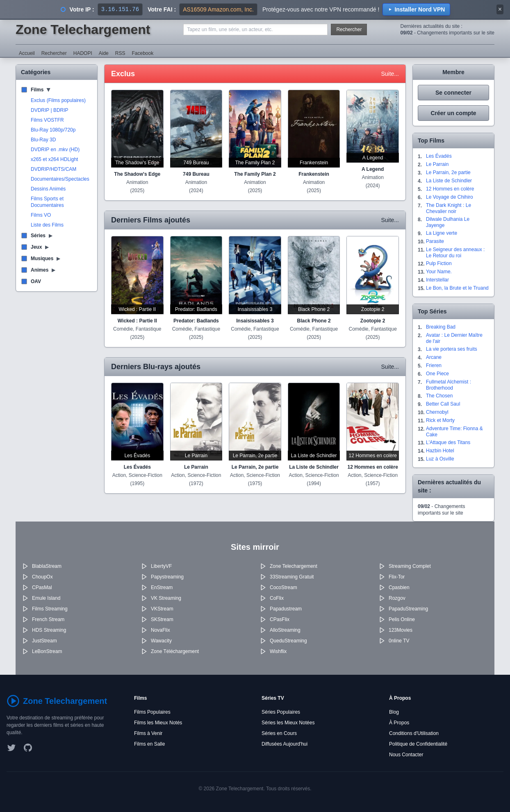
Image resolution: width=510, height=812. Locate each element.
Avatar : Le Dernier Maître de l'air (454, 338)
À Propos (399, 723)
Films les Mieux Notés (158, 723)
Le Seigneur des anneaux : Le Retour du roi (455, 253)
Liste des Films (47, 225)
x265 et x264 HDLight (54, 159)
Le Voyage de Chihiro (450, 197)
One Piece (437, 374)
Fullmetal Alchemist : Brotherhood (449, 385)
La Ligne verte (442, 233)
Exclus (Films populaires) (58, 100)
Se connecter (453, 93)
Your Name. (439, 272)
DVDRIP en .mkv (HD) (55, 150)
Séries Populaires (281, 712)
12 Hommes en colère (450, 189)
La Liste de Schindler (449, 181)
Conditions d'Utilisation (414, 733)
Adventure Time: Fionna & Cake (454, 432)
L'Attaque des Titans (448, 442)
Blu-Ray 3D (43, 140)
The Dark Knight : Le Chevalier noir (449, 208)
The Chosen (439, 396)
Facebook (142, 53)
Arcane (434, 357)
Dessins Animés (48, 189)
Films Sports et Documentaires (47, 202)
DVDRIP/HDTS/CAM (54, 169)
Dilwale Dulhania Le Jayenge (448, 222)
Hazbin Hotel (440, 451)
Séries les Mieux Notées (288, 723)
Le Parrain (437, 164)
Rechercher (349, 29)
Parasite (435, 241)
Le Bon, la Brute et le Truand (457, 288)
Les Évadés (439, 156)
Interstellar (437, 280)
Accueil (27, 53)
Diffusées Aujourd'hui (285, 744)
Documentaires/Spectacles (60, 179)
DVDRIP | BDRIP (50, 110)
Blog (394, 712)
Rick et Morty (440, 420)
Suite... (390, 74)
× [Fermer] (500, 9)
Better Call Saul (443, 404)
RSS (120, 53)
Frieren (434, 365)
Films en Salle (149, 744)
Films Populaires (152, 712)
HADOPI (83, 53)
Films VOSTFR (47, 120)
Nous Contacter (406, 755)
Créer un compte (453, 113)
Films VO (41, 215)
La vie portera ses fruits (452, 349)
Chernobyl (437, 412)
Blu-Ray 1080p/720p (53, 130)
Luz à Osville (440, 459)
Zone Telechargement (83, 29)
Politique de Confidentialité (418, 744)
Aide (104, 53)
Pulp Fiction (439, 263)
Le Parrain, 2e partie (448, 172)
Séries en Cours (279, 733)
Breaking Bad (441, 327)
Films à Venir (148, 733)
